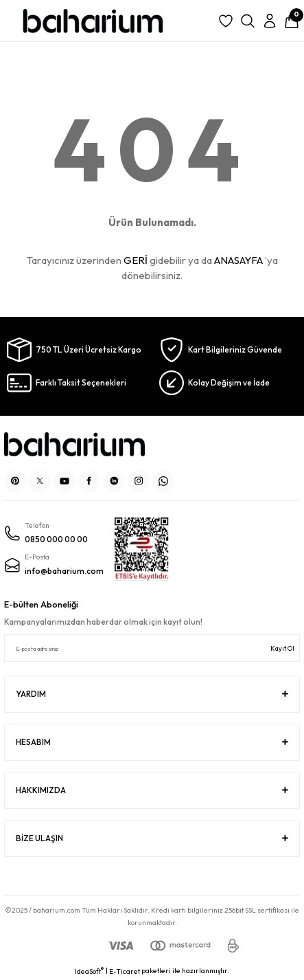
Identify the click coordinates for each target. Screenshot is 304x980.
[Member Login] (270, 21)
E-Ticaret (125, 971)
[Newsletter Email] (152, 648)
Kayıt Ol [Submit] (282, 648)
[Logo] (93, 21)
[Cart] (292, 21)
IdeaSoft (89, 971)
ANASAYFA (238, 260)
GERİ (136, 260)
